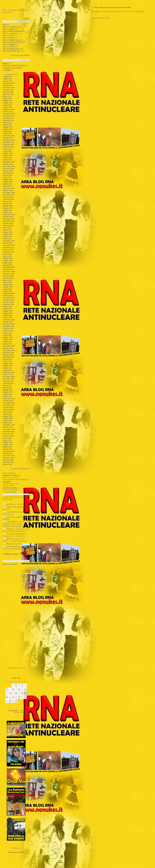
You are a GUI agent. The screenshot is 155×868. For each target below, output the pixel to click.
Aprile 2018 (7, 256)
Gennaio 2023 (8, 381)
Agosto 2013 (7, 133)
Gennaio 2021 (8, 328)
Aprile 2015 (7, 177)
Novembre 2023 (9, 403)
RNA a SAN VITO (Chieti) (13, 42)
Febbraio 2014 (8, 147)
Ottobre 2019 (8, 296)
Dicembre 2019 (9, 300)
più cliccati (25, 469)
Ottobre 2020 (8, 322)
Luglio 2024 (7, 420)
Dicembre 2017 (9, 247)
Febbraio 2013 (8, 120)
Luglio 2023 (7, 394)
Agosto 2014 (7, 160)
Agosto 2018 (7, 265)
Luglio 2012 (7, 105)
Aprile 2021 (7, 335)
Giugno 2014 (8, 155)
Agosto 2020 (7, 317)
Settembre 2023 (9, 399)
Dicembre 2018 (9, 274)
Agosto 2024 (7, 423)
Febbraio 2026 (8, 462)
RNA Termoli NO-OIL (11, 51)
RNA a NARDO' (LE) (11, 40)
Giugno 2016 (8, 208)
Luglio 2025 (7, 447)
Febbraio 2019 (8, 278)
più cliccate (25, 55)
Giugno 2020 (8, 313)
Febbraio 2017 (8, 225)
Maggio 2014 (8, 153)
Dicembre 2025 (9, 458)
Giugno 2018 (8, 261)
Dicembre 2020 (9, 326)
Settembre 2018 (9, 267)
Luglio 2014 (7, 158)
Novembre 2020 (9, 324)
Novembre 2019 (9, 298)
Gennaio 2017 (8, 223)
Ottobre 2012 (8, 112)
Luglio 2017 (7, 236)
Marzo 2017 (7, 228)
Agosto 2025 (7, 449)
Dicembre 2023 (9, 405)
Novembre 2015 (9, 193)
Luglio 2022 (7, 368)
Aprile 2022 (7, 361)
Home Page (99, 7)
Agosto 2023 (7, 396)
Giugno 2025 (8, 445)
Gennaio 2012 (8, 92)
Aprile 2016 (7, 204)
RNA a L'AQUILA (10, 33)
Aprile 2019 (7, 282)
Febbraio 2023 (8, 383)
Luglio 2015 (7, 184)
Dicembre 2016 (9, 221)
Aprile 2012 (7, 98)
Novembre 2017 (9, 245)
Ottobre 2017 (8, 243)
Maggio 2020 (8, 311)
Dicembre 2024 (9, 431)
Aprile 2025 (7, 440)
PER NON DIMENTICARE (14, 66)
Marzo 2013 (7, 122)
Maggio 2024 (8, 416)
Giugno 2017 (8, 234)
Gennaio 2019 (8, 276)
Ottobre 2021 (8, 348)
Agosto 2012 (7, 107)
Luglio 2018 (7, 263)
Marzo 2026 (7, 464)
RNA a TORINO (9, 44)
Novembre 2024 (9, 429)
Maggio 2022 (8, 363)
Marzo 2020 (7, 307)
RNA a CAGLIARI (10, 27)
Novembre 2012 (9, 114)
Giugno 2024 (8, 418)
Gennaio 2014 (8, 144)
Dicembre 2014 (9, 168)
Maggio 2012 (8, 101)
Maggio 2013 (8, 127)
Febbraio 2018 (8, 252)
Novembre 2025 (9, 455)
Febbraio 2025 (8, 436)
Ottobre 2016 (8, 217)
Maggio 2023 (8, 390)
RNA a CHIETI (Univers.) (13, 31)
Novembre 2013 (9, 140)
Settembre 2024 (9, 425)
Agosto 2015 (7, 186)
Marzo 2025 (7, 438)
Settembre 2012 (9, 109)
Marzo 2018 (7, 254)
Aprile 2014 (7, 151)
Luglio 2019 (7, 289)
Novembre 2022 (9, 377)
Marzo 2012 (7, 96)
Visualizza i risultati (11, 554)
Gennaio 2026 (8, 460)
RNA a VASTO (9, 46)
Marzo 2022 (7, 359)
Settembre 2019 (9, 293)
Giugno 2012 (8, 103)
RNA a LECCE (9, 36)
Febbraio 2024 (8, 409)
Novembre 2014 (9, 166)
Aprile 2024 (7, 414)
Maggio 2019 (8, 285)
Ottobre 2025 (8, 453)
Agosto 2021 (7, 344)
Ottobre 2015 (8, 190)
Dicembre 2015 (9, 195)
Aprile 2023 (7, 388)
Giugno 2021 (8, 339)
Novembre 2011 (9, 87)
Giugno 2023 (8, 392)
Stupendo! (7, 482)
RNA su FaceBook (10, 564)
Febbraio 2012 (8, 94)
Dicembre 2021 (9, 353)
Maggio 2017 (8, 232)
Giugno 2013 (8, 129)
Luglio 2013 (7, 131)
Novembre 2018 (9, 271)
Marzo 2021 (7, 333)
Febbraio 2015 (8, 173)
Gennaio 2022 (8, 355)
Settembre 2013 (9, 136)
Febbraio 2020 (8, 304)
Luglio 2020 (7, 315)
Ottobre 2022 (8, 374)
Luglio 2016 (7, 210)
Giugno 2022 (8, 366)
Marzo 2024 (7, 412)
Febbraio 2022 (8, 357)
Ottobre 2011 (8, 85)
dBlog (5, 63)
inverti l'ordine (125, 7)
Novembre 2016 (9, 219)
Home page (13, 710)
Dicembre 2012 (9, 116)
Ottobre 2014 (8, 164)
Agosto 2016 (7, 212)
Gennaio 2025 (8, 434)
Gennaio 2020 (8, 302)
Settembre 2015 (9, 188)
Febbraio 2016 (8, 199)
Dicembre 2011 (9, 90)
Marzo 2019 (7, 280)
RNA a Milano (8, 38)
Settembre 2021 (9, 346)
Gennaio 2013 (8, 118)
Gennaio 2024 (8, 407)
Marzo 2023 (7, 385)
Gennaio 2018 (8, 250)
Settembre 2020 (9, 320)
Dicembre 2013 (9, 142)
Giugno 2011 (8, 76)
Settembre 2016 (9, 215)
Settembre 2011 (9, 83)
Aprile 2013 (7, 125)
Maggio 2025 (8, 442)
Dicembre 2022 (9, 379)
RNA (5, 25)
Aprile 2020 (7, 309)
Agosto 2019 (7, 291)
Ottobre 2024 (8, 427)
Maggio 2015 (8, 179)
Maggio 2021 (8, 337)
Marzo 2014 (7, 149)
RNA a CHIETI (9, 29)
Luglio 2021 (7, 342)
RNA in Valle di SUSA (11, 49)
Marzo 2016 (7, 201)
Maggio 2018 (8, 258)
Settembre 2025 (9, 451)
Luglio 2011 (7, 79)
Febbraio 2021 (8, 331)
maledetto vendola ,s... (11, 488)
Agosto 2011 (7, 81)
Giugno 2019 (8, 287)
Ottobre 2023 (8, 401)
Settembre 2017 (9, 241)
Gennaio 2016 (8, 197)
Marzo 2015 (7, 175)
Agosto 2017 (7, 239)
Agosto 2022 (7, 370)
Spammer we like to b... (12, 475)
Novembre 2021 (9, 350)
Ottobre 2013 (8, 138)
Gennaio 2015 (8, 171)
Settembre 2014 (9, 162)
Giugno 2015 (8, 182)
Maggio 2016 (8, 206)
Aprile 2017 (7, 230)
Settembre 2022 (9, 372)
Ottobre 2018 (8, 269)
